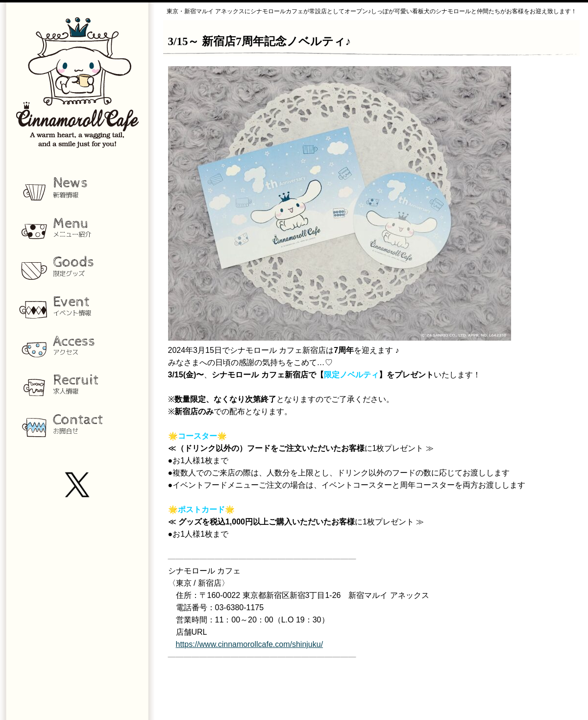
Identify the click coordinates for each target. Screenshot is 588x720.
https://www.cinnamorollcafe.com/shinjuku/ (250, 644)
